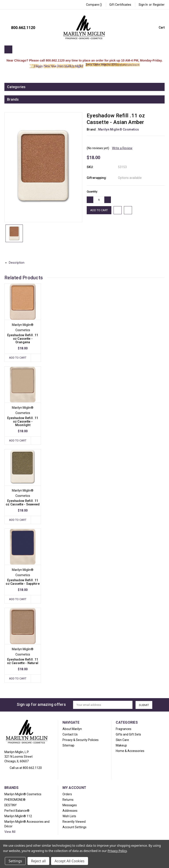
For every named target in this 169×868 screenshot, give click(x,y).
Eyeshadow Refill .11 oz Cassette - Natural (23, 661)
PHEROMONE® (15, 800)
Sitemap (68, 746)
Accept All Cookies (70, 861)
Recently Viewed (74, 822)
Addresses (70, 811)
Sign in (143, 5)
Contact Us (70, 735)
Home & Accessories (130, 751)
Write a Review (122, 148)
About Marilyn (72, 729)
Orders (67, 794)
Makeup (121, 746)
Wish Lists (69, 816)
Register (159, 5)
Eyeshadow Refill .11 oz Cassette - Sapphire (23, 582)
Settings (15, 861)
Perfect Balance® (17, 811)
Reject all (38, 861)
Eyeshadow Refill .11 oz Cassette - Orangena (23, 339)
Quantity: (92, 192)
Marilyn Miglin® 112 (18, 816)
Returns (68, 800)
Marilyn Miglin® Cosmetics (23, 794)
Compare (94, 5)
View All (10, 832)
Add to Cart (18, 358)
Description (18, 263)
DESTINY (11, 805)
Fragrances (124, 729)
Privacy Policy (117, 851)
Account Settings (74, 827)
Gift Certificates (120, 5)
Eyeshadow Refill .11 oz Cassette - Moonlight (23, 421)
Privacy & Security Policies (81, 740)
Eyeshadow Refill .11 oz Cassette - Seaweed (23, 503)
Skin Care (122, 740)
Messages (70, 805)
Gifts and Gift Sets (128, 735)
